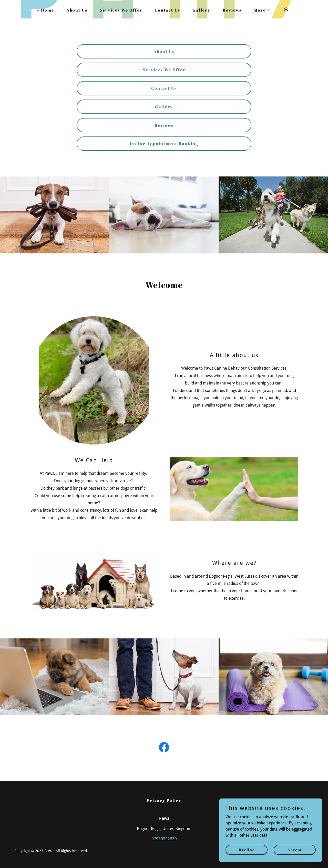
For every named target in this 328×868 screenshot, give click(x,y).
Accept (295, 850)
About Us (164, 51)
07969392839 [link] (164, 839)
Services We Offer (164, 70)
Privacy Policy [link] (164, 800)
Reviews (164, 125)
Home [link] (48, 10)
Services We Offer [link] (121, 10)
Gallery (164, 107)
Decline (247, 850)
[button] (260, 10)
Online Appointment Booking (164, 144)
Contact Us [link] (167, 10)
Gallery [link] (201, 10)
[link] (164, 748)
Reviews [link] (232, 10)
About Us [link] (77, 10)
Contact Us (164, 88)
